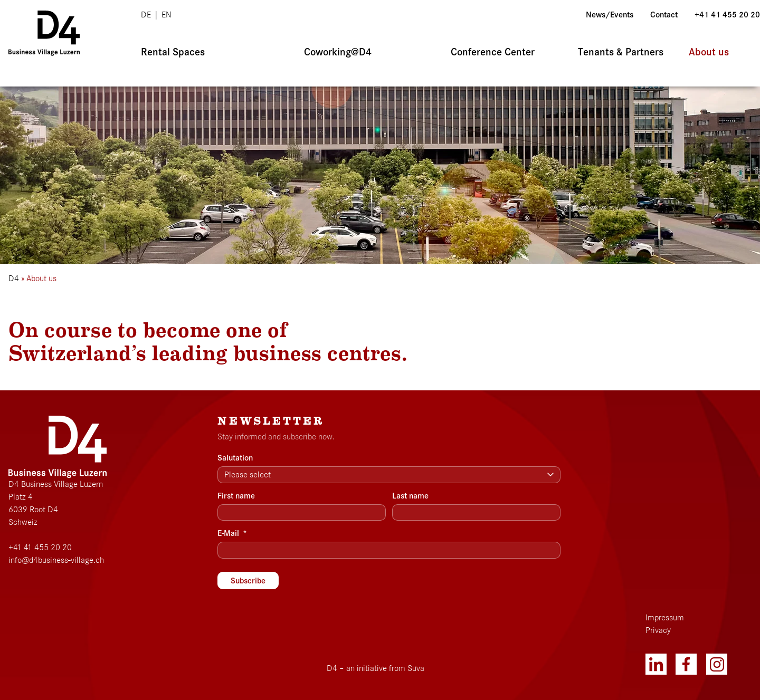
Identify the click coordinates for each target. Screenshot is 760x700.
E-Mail (232, 533)
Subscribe (248, 581)
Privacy (658, 630)
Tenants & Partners (621, 52)
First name (236, 496)
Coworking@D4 (338, 52)
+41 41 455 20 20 (727, 15)
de (146, 15)
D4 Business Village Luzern (56, 484)
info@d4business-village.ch (56, 560)
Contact (664, 15)
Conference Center (493, 52)
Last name (410, 496)
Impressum (665, 618)
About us (709, 52)
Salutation (235, 458)
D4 (14, 279)
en (167, 15)
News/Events (610, 15)
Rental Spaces (173, 52)
